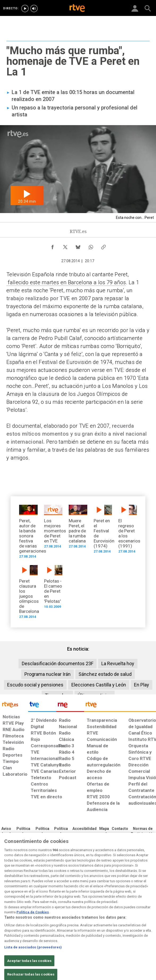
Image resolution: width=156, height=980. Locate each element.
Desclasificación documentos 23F (58, 663)
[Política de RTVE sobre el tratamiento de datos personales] (23, 834)
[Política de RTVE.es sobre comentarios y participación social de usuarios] (143, 831)
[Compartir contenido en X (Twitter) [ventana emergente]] (65, 246)
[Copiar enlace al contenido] (103, 246)
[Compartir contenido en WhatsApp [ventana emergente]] (91, 246)
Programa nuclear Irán (47, 674)
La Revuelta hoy (118, 663)
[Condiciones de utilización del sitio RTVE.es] (6, 831)
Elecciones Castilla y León (99, 685)
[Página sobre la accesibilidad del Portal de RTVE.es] (84, 829)
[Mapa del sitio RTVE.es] (104, 831)
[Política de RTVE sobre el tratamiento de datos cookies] (42, 834)
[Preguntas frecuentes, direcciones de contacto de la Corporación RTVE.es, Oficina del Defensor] (120, 829)
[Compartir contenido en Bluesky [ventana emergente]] (78, 246)
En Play (142, 685)
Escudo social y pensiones (35, 685)
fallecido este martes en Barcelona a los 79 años (66, 282)
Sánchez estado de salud (105, 674)
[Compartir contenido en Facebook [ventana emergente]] (53, 246)
